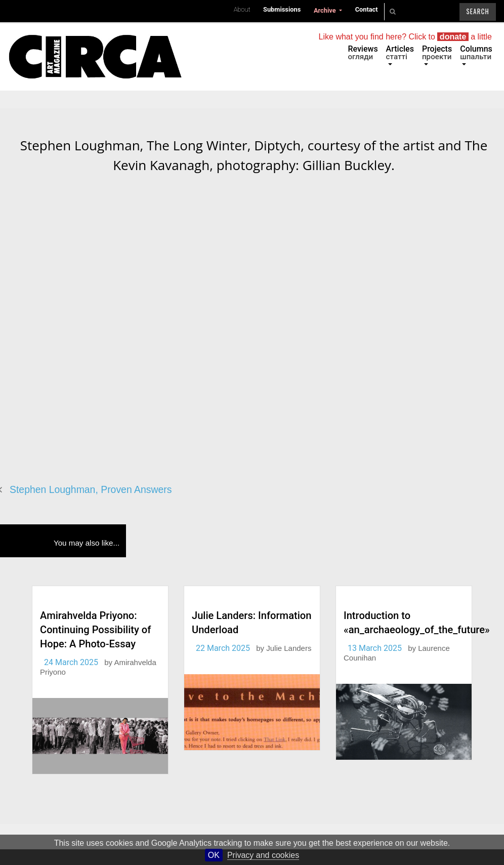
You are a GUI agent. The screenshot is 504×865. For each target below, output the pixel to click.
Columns (476, 53)
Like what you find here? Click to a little (405, 37)
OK (214, 855)
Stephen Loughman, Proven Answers (91, 489)
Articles (400, 53)
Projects (437, 53)
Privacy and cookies (263, 855)
